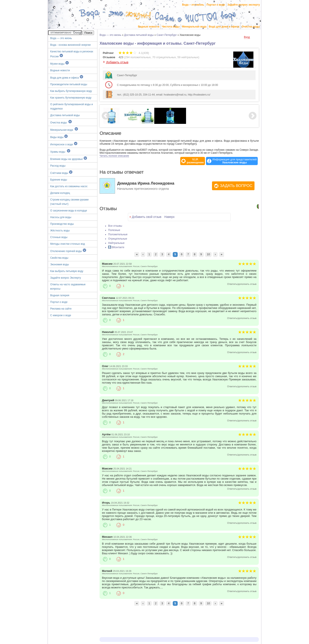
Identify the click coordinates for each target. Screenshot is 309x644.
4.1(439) (134, 53)
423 (121, 57)
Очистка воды (251, 27)
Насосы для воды (61, 217)
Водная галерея (60, 295)
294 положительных (138, 57)
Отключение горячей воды (68, 251)
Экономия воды (60, 264)
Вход (247, 37)
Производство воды (62, 224)
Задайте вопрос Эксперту (66, 278)
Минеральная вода (194, 27)
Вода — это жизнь (61, 38)
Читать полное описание (114, 156)
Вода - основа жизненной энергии (70, 45)
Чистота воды (171, 27)
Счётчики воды (61, 172)
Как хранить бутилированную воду (71, 98)
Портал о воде (216, 5)
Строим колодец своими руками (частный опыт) (69, 202)
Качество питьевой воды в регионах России (72, 54)
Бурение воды (59, 180)
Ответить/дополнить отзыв (242, 284)
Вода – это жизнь (193, 5)
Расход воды (58, 166)
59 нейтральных (188, 57)
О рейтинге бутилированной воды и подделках (72, 106)
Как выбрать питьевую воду (67, 271)
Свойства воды (59, 258)
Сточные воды (59, 237)
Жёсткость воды (60, 231)
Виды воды (59, 137)
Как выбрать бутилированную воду (71, 91)
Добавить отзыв (117, 62)
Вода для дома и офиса (224, 27)
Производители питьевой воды (69, 84)
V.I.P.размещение (195, 161)
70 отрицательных (164, 57)
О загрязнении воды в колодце (69, 211)
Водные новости (149, 27)
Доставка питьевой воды (65, 115)
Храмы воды (60, 151)
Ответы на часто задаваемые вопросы (68, 287)
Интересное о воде (64, 144)
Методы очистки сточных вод (68, 244)
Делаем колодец (60, 193)
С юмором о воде (61, 315)
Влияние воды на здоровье (69, 158)
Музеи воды (60, 63)
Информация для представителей (235, 161)
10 (208, 254)
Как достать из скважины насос (69, 186)
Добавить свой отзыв (147, 217)
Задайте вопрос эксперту (244, 5)
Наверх (170, 217)
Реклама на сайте (61, 309)
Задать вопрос (236, 186)
